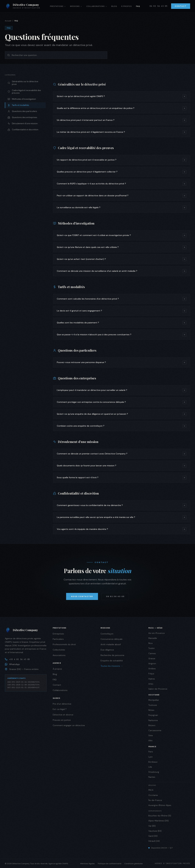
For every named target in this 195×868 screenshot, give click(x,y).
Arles (151, 684)
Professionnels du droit (64, 644)
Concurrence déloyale (112, 639)
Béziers (152, 725)
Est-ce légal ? (60, 709)
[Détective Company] (26, 630)
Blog (114, 6)
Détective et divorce (63, 715)
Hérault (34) (154, 841)
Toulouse (153, 705)
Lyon (151, 757)
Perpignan (153, 715)
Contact (181, 6)
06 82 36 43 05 (115, 596)
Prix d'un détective (62, 704)
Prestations (58, 6)
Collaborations (97, 6)
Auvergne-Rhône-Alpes (160, 805)
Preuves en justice (62, 720)
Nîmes (151, 710)
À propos (127, 6)
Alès (150, 741)
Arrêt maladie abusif (111, 644)
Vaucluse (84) (155, 831)
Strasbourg (154, 772)
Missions (76, 6)
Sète (151, 736)
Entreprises (58, 634)
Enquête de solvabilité (112, 661)
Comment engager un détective (69, 725)
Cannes (152, 653)
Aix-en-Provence (157, 633)
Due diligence (107, 650)
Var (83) (152, 826)
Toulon (152, 648)
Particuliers (58, 639)
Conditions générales (134, 864)
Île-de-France (155, 800)
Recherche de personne (112, 655)
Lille (150, 767)
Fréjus (151, 674)
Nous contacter (82, 596)
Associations (59, 655)
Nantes (152, 777)
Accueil (8, 21)
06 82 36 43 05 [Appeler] (159, 6)
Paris (151, 752)
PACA (151, 790)
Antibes (152, 669)
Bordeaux (153, 762)
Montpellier (154, 700)
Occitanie (153, 795)
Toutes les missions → (112, 666)
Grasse (152, 659)
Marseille (153, 638)
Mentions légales (88, 864)
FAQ (138, 6)
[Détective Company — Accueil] (23, 6)
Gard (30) (153, 836)
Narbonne (153, 720)
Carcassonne (155, 730)
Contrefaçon (107, 634)
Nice (151, 643)
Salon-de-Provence (158, 689)
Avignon (152, 664)
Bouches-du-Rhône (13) (160, 816)
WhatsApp (12, 664)
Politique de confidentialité (110, 864)
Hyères (152, 679)
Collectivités (59, 650)
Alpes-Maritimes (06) (159, 821)
